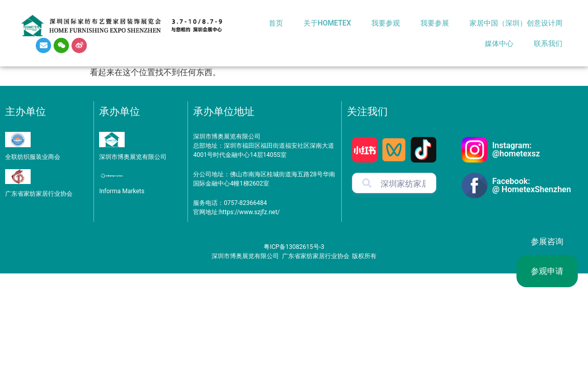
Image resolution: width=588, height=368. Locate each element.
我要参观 (386, 23)
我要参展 (435, 23)
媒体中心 (499, 43)
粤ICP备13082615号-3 (294, 247)
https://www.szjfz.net (248, 212)
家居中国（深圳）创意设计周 (516, 23)
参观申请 (547, 271)
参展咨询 (547, 241)
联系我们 (548, 43)
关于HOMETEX (327, 23)
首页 (276, 23)
